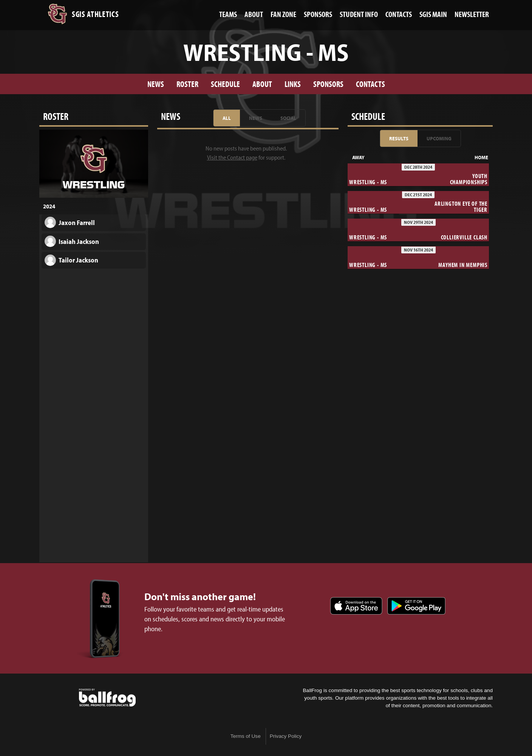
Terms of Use (246, 736)
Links (293, 84)
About (262, 84)
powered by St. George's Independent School (107, 698)
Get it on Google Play (416, 606)
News (156, 84)
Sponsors (328, 84)
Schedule (225, 84)
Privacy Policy (286, 736)
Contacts (370, 84)
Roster (187, 84)
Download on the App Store (356, 606)
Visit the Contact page (232, 157)
